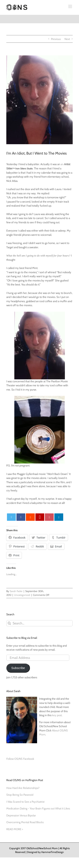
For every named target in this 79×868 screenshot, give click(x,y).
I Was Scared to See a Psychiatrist (25, 802)
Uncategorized (22, 595)
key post (57, 715)
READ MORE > (15, 829)
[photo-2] (39, 100)
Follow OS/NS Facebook (20, 759)
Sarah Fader (16, 591)
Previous (56, 39)
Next (67, 39)
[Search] (9, 623)
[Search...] (39, 623)
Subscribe (18, 668)
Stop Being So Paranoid (20, 795)
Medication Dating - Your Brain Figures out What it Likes (38, 808)
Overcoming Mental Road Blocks (25, 822)
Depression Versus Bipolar (21, 815)
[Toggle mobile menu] (70, 6)
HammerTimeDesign (53, 852)
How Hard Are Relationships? (23, 788)
